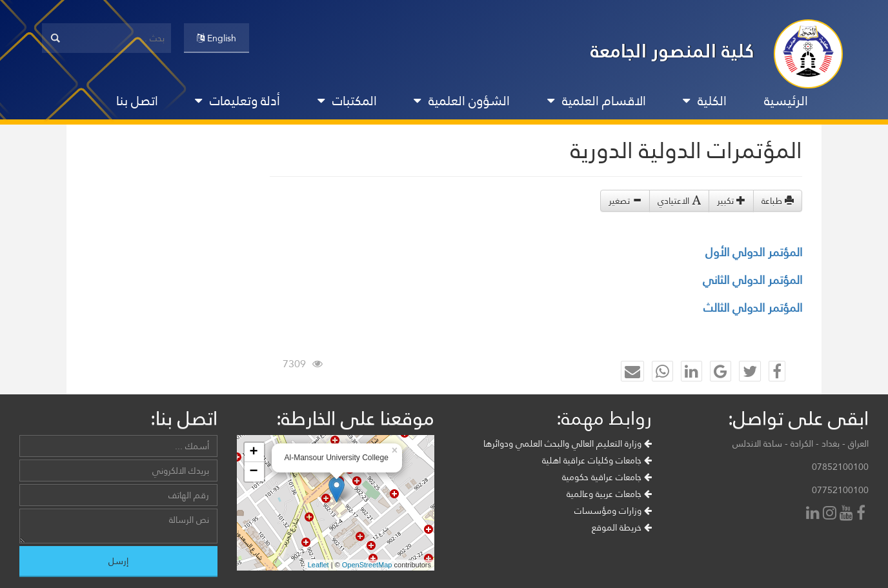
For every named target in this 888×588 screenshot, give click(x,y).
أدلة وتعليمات (237, 101)
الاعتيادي (679, 201)
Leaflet (318, 565)
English (217, 38)
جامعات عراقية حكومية (607, 477)
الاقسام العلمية (597, 101)
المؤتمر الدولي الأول (754, 252)
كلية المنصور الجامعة (672, 51)
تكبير (731, 201)
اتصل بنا (137, 101)
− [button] (253, 472)
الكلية (705, 101)
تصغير (625, 201)
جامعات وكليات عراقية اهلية (597, 460)
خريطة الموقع (622, 527)
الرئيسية (786, 101)
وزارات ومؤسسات (613, 511)
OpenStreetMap (367, 565)
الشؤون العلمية (462, 101)
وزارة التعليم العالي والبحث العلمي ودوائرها (568, 443)
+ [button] (253, 452)
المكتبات (347, 101)
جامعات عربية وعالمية (609, 494)
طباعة (778, 201)
